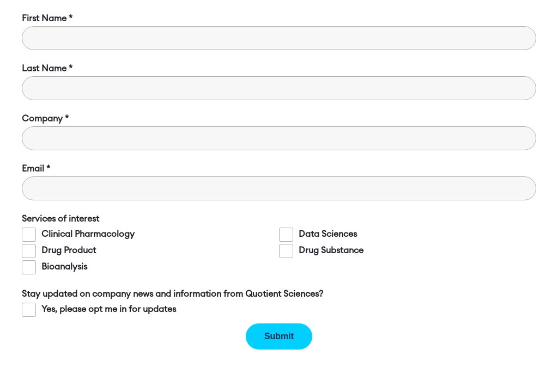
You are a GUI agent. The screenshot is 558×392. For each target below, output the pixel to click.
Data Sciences (328, 234)
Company (42, 119)
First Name (44, 19)
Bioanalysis (64, 267)
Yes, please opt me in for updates (109, 309)
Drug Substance (331, 250)
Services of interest (60, 219)
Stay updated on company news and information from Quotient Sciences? (172, 294)
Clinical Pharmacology (88, 234)
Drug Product (69, 250)
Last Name (44, 69)
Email (33, 169)
